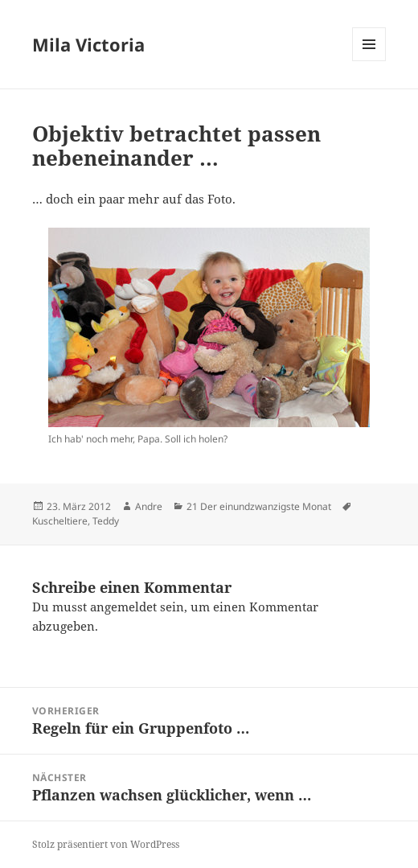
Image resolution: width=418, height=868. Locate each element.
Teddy (106, 521)
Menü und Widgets (369, 61)
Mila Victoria (88, 44)
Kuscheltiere (60, 521)
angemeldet (123, 607)
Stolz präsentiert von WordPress (106, 844)
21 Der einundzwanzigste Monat (259, 506)
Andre (149, 506)
